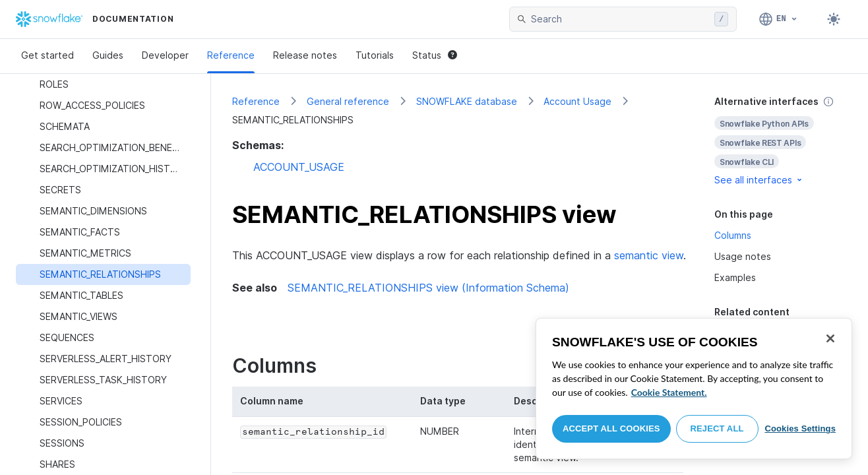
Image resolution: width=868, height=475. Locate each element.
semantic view (649, 255)
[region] (694, 389)
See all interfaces (759, 180)
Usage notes (743, 256)
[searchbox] (620, 19)
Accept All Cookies (611, 428)
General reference (348, 101)
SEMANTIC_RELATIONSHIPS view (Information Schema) (428, 288)
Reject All (717, 428)
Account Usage (577, 101)
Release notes (305, 55)
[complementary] (781, 141)
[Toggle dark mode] (834, 19)
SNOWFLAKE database (467, 101)
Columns (733, 235)
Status (435, 55)
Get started (47, 55)
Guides (108, 55)
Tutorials (375, 55)
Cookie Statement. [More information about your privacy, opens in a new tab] (669, 392)
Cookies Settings (800, 428)
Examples (735, 277)
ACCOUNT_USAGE (299, 167)
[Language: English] (779, 19)
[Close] (830, 338)
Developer (165, 55)
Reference (231, 55)
